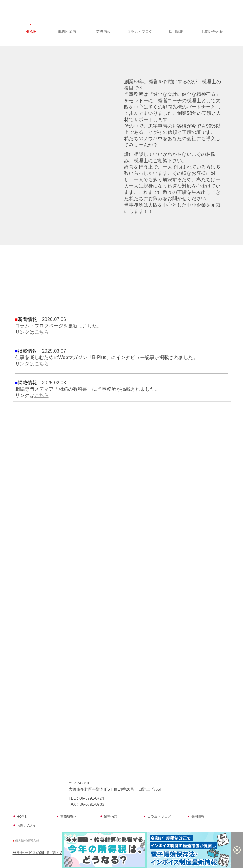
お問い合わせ (212, 32)
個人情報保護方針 (27, 841)
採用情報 (176, 32)
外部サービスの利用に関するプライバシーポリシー (58, 853)
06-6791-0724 (92, 798)
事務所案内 (67, 32)
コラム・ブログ (140, 32)
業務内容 (103, 32)
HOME (31, 32)
